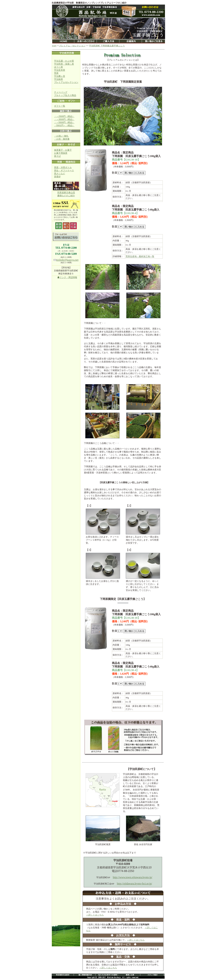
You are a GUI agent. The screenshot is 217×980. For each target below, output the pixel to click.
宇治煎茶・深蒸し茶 (64, 64)
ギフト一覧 (60, 106)
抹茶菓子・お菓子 (63, 150)
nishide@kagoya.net (67, 260)
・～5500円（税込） (64, 122)
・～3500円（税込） (64, 119)
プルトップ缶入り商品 (65, 95)
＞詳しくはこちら (95, 915)
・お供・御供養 (62, 139)
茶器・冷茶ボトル (63, 167)
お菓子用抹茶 (61, 153)
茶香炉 (57, 177)
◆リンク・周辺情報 (67, 277)
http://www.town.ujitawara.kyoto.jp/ (132, 877)
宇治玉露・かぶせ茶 (64, 61)
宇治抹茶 (58, 79)
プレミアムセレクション (66, 82)
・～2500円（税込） (64, 116)
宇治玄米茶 (60, 70)
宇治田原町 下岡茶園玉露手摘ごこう (107, 46)
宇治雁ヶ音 (60, 76)
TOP (54, 46)
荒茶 (56, 73)
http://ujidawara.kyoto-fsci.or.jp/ (135, 884)
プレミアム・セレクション (72, 46)
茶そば (57, 156)
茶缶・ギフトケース (64, 170)
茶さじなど (60, 174)
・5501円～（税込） (64, 125)
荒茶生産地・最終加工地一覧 (140, 256)
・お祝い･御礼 (61, 136)
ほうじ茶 (58, 67)
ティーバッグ (61, 92)
